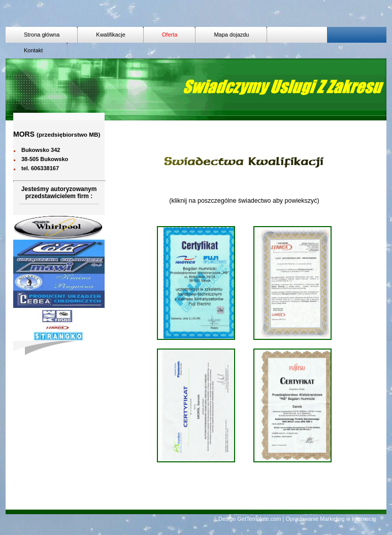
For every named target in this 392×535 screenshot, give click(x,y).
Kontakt (37, 50)
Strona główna (42, 35)
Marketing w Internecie (348, 519)
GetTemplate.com (259, 519)
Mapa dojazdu (231, 35)
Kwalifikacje (110, 35)
